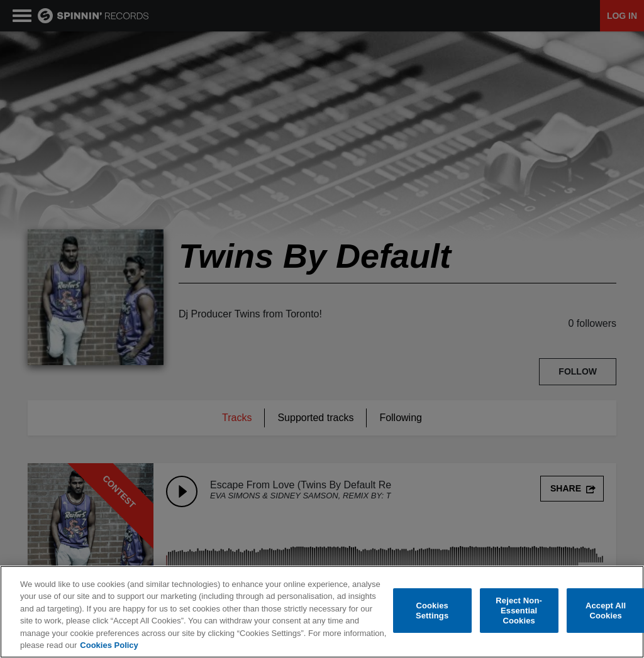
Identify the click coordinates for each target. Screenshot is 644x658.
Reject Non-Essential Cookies (519, 611)
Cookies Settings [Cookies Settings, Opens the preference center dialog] (432, 611)
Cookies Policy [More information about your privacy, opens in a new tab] (109, 645)
